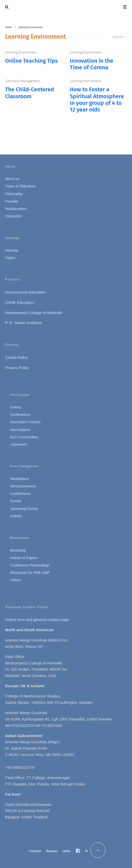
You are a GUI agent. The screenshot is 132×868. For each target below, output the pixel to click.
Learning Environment (21, 52)
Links (66, 851)
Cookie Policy (17, 357)
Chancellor (14, 216)
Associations (20, 430)
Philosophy (14, 194)
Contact (35, 851)
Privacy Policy (17, 368)
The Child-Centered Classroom (30, 93)
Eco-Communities (24, 437)
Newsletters (19, 479)
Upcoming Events (24, 509)
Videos (16, 580)
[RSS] (87, 851)
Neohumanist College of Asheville (34, 313)
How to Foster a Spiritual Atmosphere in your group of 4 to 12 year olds (97, 100)
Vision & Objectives (20, 186)
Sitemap (12, 250)
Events (16, 407)
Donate (52, 851)
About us (12, 179)
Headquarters (16, 209)
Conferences (20, 415)
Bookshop (18, 550)
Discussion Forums (25, 422)
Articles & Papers (24, 558)
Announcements (23, 486)
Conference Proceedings (30, 565)
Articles (16, 516)
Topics (10, 258)
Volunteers (19, 444)
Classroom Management (23, 81)
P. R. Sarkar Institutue (24, 323)
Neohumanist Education (25, 292)
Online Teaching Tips (31, 61)
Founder (12, 201)
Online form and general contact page (37, 620)
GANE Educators (20, 302)
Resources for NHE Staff (30, 573)
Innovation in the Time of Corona (92, 64)
